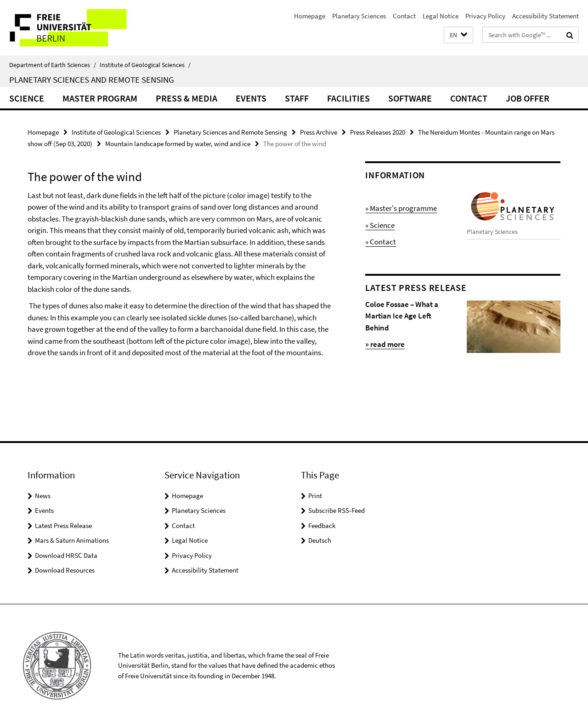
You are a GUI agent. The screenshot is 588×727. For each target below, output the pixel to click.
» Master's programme (401, 208)
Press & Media (187, 98)
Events (251, 98)
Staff (297, 98)
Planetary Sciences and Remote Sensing (92, 80)
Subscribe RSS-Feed (336, 510)
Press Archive (319, 132)
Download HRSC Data (66, 555)
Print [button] (315, 496)
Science (27, 98)
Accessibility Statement (546, 16)
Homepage (310, 16)
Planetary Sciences (359, 16)
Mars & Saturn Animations (72, 540)
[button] (458, 35)
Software (410, 98)
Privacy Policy (485, 16)
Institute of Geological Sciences (145, 65)
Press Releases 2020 (378, 132)
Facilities (348, 98)
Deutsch (320, 540)
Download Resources (65, 570)
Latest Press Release (63, 525)
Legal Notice (441, 16)
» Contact (381, 242)
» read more (385, 344)
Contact (404, 16)
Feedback (322, 525)
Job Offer (528, 98)
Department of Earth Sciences (53, 65)
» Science (380, 225)
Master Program (100, 98)
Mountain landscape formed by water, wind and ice (178, 144)
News (43, 496)
